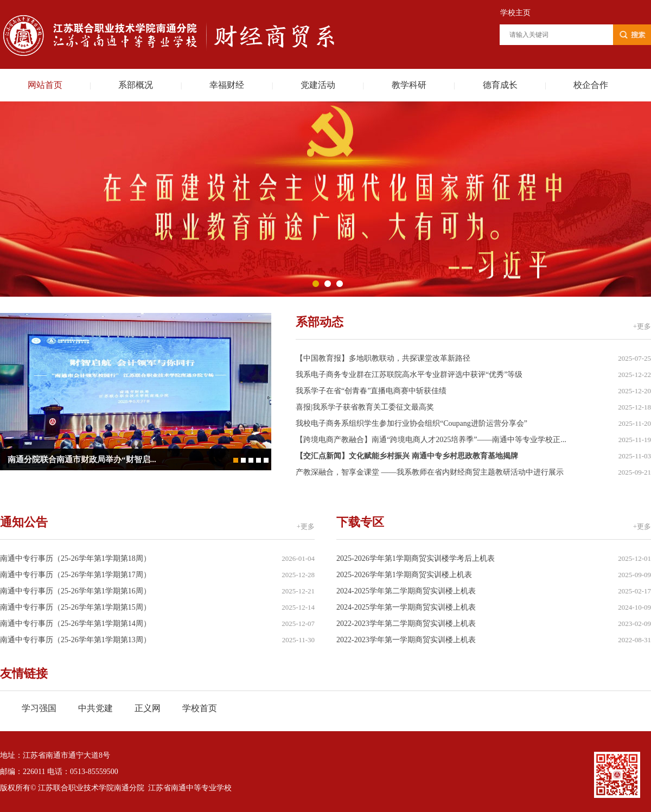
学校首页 (200, 708)
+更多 (642, 326)
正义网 (148, 708)
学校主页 (515, 13)
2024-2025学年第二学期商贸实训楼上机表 (406, 591)
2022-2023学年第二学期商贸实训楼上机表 (406, 624)
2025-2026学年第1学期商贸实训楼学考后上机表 (416, 558)
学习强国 (39, 708)
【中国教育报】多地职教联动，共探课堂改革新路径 (383, 358)
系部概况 (136, 85)
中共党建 (95, 708)
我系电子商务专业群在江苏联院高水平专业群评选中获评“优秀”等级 (409, 375)
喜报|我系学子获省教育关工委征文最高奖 (365, 407)
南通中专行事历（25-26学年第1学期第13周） (75, 640)
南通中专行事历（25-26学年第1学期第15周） (75, 607)
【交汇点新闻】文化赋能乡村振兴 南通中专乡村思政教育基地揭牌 (407, 456)
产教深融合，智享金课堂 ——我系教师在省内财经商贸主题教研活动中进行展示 (430, 472)
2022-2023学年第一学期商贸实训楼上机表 (406, 640)
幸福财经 (227, 85)
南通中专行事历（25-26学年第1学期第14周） (75, 624)
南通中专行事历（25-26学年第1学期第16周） (75, 591)
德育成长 (500, 85)
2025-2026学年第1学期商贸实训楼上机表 (404, 575)
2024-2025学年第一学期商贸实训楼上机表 (406, 607)
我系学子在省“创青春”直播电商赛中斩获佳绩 (371, 391)
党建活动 (318, 85)
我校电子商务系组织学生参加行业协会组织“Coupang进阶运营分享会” (411, 423)
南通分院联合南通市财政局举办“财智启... (82, 459)
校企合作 (591, 85)
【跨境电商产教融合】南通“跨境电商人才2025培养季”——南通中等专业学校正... (431, 440)
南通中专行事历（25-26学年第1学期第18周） (75, 558)
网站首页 (45, 85)
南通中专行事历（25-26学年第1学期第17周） (75, 575)
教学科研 (409, 85)
